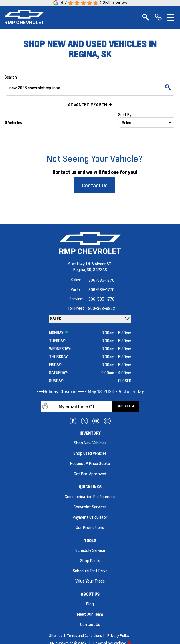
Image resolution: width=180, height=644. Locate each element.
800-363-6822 (102, 308)
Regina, (80, 269)
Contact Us (95, 185)
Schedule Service (90, 550)
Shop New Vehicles (90, 443)
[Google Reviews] (90, 3)
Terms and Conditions (84, 636)
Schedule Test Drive (90, 571)
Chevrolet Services (90, 507)
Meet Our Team (90, 614)
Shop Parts (90, 560)
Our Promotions (90, 527)
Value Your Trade (90, 581)
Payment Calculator (90, 517)
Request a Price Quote (90, 463)
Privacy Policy (118, 636)
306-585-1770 (101, 280)
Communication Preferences (90, 496)
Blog (90, 604)
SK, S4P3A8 (97, 269)
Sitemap (56, 636)
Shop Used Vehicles (90, 453)
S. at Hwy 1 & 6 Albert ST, (90, 264)
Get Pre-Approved (90, 474)
